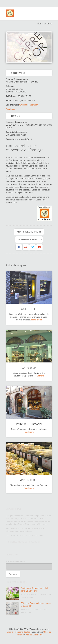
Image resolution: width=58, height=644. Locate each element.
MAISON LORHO (29, 480)
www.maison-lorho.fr (28, 105)
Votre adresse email (15, 561)
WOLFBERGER (29, 309)
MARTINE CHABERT (28, 240)
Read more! (37, 320)
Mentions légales (22, 632)
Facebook (10, 109)
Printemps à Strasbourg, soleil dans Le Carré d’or (34, 589)
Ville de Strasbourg (34, 635)
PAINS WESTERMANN (30, 232)
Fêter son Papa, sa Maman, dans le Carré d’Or (36, 605)
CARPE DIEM (29, 368)
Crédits (10, 632)
